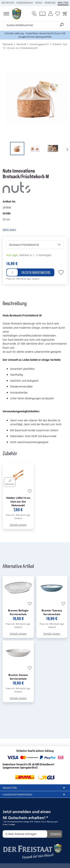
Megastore (35, 788)
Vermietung (50, 3)
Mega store (63, 3)
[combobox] (35, 25)
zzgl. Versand (33, 279)
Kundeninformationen (35, 794)
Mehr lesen (9, 229)
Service (39, 3)
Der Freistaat (8, 3)
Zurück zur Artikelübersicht (20, 48)
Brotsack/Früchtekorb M (24, 244)
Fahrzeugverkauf (25, 3)
